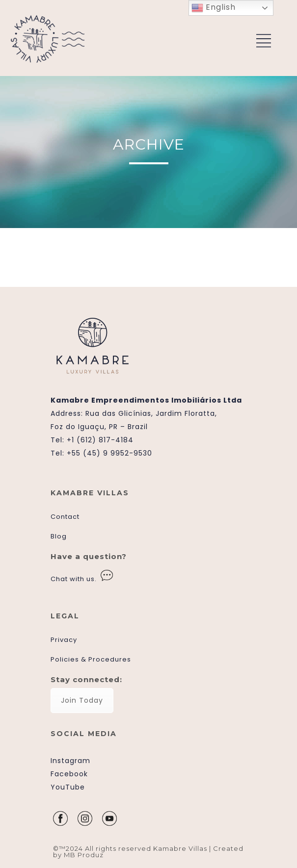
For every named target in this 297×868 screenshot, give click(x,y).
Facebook (69, 774)
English (214, 8)
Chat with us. (74, 579)
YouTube (68, 787)
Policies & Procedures (91, 659)
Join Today (82, 700)
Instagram (70, 761)
